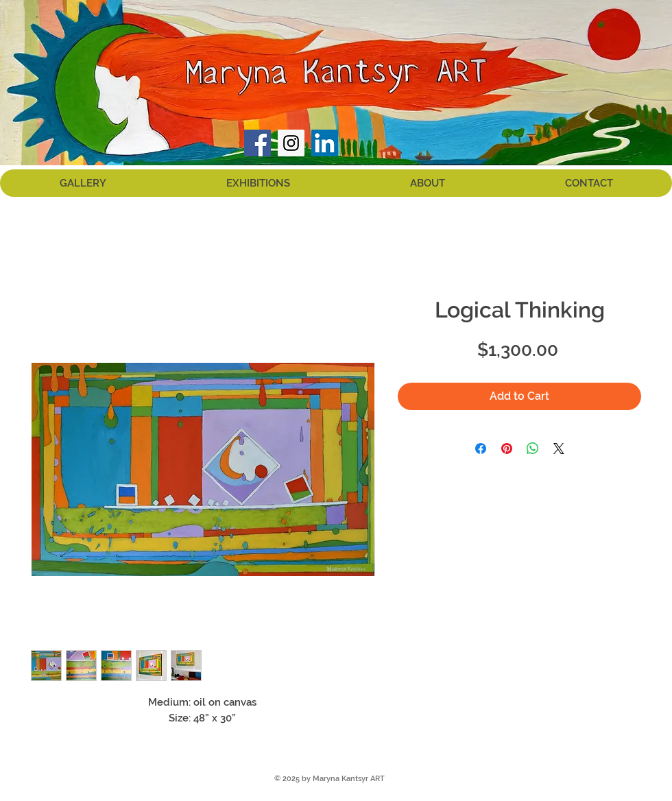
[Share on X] (559, 449)
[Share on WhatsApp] (533, 449)
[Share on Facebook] (481, 449)
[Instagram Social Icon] (291, 143)
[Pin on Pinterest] (507, 449)
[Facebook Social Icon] (257, 143)
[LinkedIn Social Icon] (325, 143)
